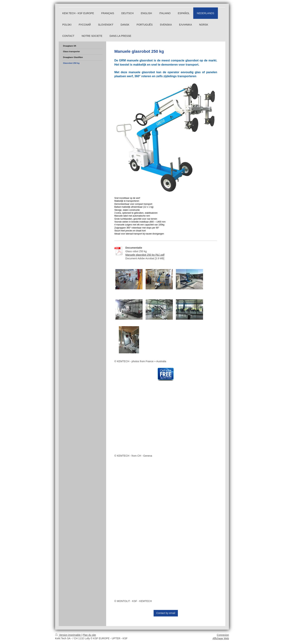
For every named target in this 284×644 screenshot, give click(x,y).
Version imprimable (68, 635)
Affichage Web (221, 638)
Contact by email (166, 613)
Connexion (223, 635)
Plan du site (89, 635)
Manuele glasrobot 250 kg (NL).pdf (145, 255)
